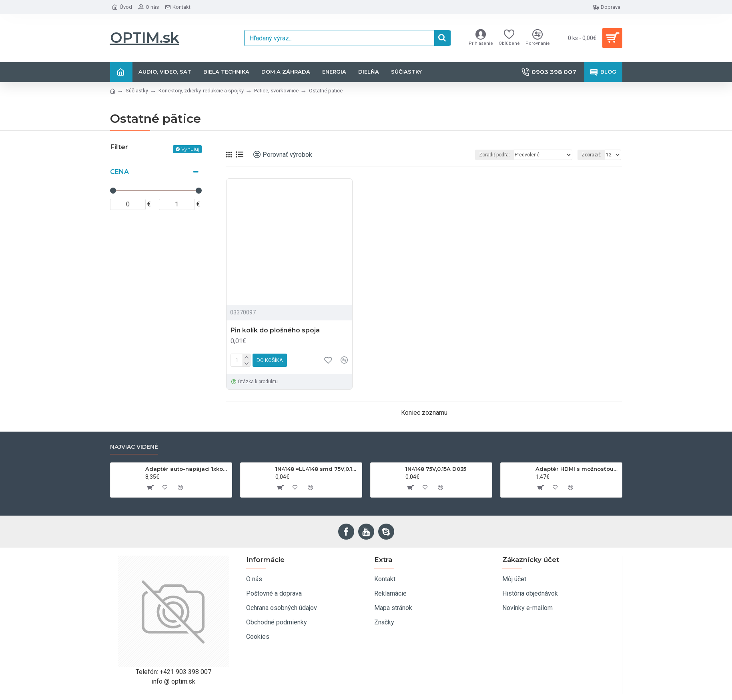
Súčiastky (137, 91)
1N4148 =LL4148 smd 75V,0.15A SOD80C (317, 469)
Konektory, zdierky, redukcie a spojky (201, 91)
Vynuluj (190, 149)
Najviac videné (134, 447)
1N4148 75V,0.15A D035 (436, 469)
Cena (119, 172)
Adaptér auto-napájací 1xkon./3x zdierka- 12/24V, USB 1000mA (187, 469)
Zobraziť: (591, 155)
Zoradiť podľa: (494, 155)
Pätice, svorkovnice (276, 91)
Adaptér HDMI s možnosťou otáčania (577, 469)
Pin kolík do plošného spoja (275, 330)
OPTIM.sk (145, 38)
